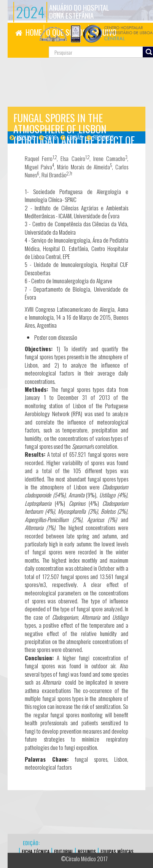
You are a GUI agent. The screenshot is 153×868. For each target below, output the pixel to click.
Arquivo (26, 137)
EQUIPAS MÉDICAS (117, 851)
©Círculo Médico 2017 (84, 859)
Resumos (103, 137)
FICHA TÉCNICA (36, 851)
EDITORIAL (64, 851)
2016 (51, 137)
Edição (75, 137)
